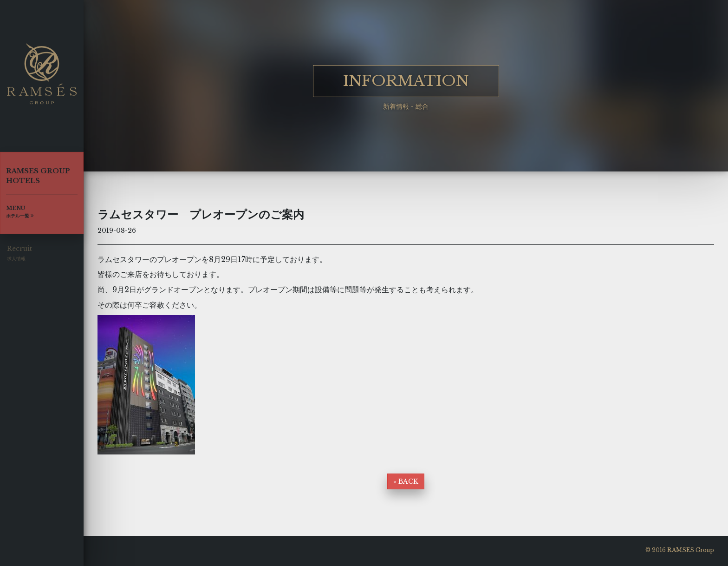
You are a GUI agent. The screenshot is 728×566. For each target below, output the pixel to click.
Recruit (19, 256)
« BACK (406, 481)
